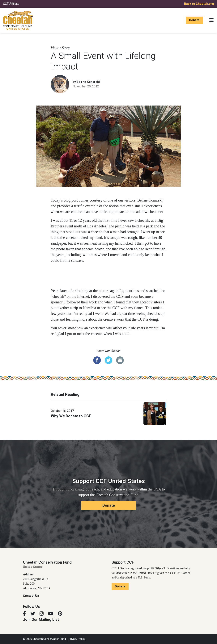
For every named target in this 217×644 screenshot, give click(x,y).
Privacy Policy (77, 639)
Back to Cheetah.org (199, 4)
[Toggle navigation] (211, 20)
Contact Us (31, 596)
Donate (194, 20)
